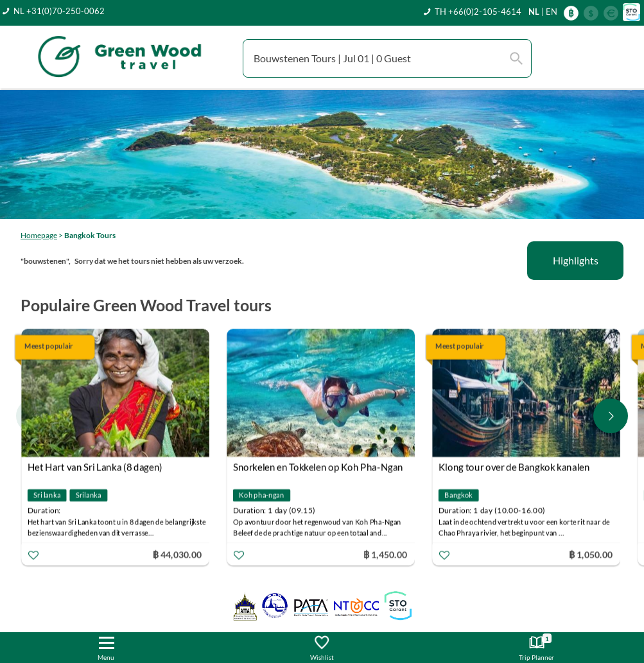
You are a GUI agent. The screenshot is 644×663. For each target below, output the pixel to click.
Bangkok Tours (90, 235)
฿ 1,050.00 (591, 554)
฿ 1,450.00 (385, 554)
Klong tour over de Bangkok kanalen (514, 467)
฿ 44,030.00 (177, 554)
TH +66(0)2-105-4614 (478, 12)
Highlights (576, 260)
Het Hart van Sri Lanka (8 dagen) (95, 467)
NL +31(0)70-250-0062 (59, 11)
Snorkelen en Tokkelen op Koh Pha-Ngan (318, 467)
